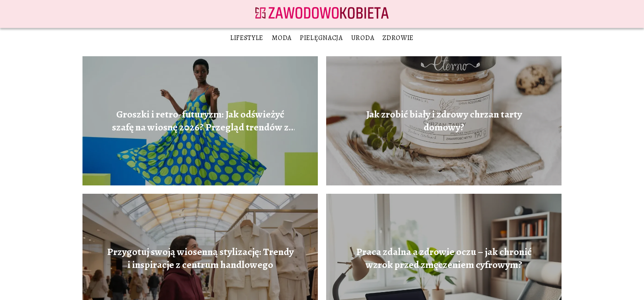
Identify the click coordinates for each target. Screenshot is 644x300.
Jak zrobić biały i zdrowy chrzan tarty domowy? (444, 121)
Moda (282, 38)
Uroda (363, 38)
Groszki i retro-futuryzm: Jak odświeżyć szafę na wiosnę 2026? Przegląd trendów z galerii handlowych (200, 121)
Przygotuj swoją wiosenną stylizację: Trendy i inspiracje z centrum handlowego (200, 258)
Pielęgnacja (321, 38)
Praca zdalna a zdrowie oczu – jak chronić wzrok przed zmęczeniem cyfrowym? (444, 258)
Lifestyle (247, 38)
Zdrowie (398, 38)
